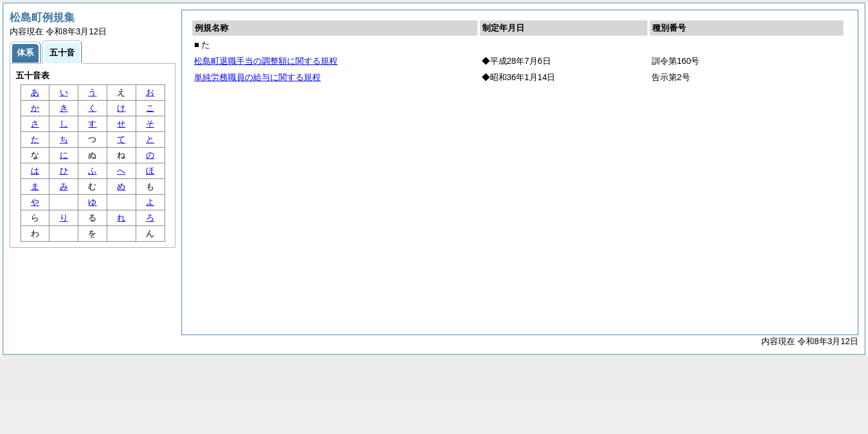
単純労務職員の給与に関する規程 (257, 77)
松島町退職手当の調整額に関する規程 (266, 61)
